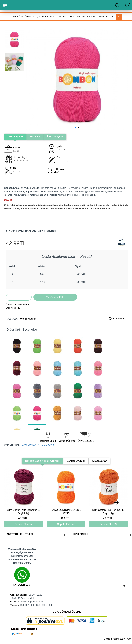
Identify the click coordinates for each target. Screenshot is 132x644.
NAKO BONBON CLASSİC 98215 (66, 512)
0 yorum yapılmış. (28, 319)
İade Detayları (57, 137)
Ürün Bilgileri (16, 137)
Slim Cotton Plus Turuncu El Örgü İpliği (108, 512)
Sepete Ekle (24, 524)
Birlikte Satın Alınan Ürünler (42, 461)
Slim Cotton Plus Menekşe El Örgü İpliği (24, 512)
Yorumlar (36, 137)
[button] (30, 80)
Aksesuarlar (99, 461)
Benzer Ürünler (76, 461)
